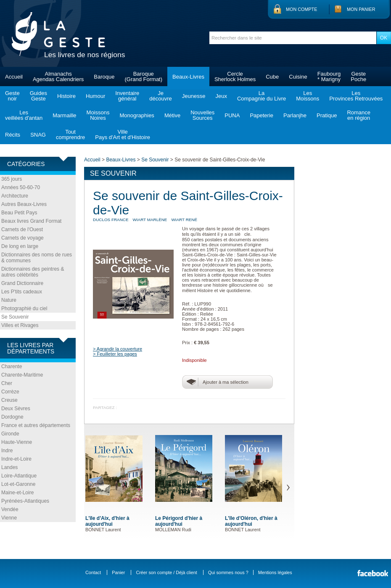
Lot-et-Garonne (18, 484)
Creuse (9, 400)
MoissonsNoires (98, 115)
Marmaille (64, 115)
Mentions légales (275, 572)
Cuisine (298, 77)
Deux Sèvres (16, 409)
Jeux (221, 96)
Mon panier (361, 9)
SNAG (38, 135)
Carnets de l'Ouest (22, 229)
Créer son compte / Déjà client (166, 572)
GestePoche (358, 76)
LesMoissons (308, 96)
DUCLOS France (111, 220)
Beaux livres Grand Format (31, 221)
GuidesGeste (38, 96)
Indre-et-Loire (16, 459)
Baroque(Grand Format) (143, 76)
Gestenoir (12, 96)
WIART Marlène (150, 220)
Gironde (10, 434)
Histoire (66, 96)
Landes (9, 467)
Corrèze (10, 392)
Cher (7, 383)
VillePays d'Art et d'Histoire (123, 134)
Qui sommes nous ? (228, 572)
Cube (272, 77)
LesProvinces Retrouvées (356, 96)
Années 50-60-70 (21, 187)
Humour (95, 96)
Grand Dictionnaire (22, 283)
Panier (118, 572)
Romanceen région (359, 115)
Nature (9, 300)
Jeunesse (194, 96)
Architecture (15, 196)
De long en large (20, 246)
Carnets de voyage (22, 238)
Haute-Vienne (17, 442)
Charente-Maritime (22, 375)
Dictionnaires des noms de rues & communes (37, 258)
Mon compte (301, 9)
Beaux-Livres (188, 77)
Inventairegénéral (127, 96)
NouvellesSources (202, 115)
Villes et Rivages (20, 325)
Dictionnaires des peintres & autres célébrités (33, 272)
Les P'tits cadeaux (22, 292)
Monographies (137, 115)
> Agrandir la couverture (118, 349)
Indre (7, 451)
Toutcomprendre (70, 134)
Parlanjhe (295, 115)
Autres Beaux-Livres (24, 204)
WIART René (184, 220)
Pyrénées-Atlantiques (25, 501)
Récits (13, 135)
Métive (172, 115)
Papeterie (262, 115)
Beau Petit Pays (19, 213)
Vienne (9, 518)
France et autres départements (36, 425)
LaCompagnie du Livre (262, 96)
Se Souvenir (15, 317)
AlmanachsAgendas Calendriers (58, 76)
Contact (93, 572)
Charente (12, 367)
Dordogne (12, 417)
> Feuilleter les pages (115, 354)
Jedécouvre (160, 96)
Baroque (104, 77)
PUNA (232, 115)
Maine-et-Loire (17, 493)
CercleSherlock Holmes (235, 76)
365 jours (12, 179)
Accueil (14, 77)
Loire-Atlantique (19, 476)
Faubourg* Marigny (329, 76)
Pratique (327, 115)
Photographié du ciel (24, 309)
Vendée (10, 509)
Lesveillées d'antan (24, 115)
